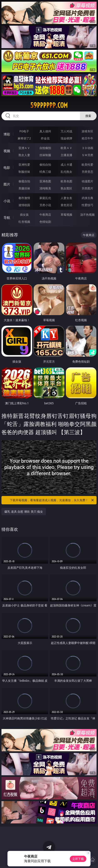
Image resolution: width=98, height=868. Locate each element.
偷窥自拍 (24, 181)
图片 (7, 184)
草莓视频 (66, 215)
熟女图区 (66, 188)
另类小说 (45, 205)
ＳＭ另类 (87, 155)
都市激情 (24, 198)
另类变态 (87, 172)
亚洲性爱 (24, 165)
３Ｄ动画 (87, 148)
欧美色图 (66, 181)
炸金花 (45, 138)
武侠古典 (87, 198)
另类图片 (87, 188)
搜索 (88, 116)
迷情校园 (24, 205)
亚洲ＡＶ (24, 148)
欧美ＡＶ (66, 148)
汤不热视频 (87, 215)
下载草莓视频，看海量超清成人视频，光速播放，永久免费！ (52, 500)
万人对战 (66, 131)
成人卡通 (66, 165)
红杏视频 (24, 222)
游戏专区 (87, 131)
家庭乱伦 (45, 198)
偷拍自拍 (45, 165)
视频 (7, 151)
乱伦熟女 (66, 172)
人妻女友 (66, 198)
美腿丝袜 (24, 188)
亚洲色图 (45, 181)
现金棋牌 (66, 138)
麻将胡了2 (24, 138)
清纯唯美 (45, 188)
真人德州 (45, 131)
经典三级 (45, 172)
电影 (7, 168)
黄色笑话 (66, 205)
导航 (7, 218)
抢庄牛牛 (87, 138)
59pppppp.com (49, 105)
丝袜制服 (45, 155)
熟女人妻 (24, 155)
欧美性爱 (87, 165)
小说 (7, 201)
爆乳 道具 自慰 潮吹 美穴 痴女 (24, 512)
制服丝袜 (24, 172)
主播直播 (66, 155)
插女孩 (24, 215)
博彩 (7, 134)
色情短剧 (45, 222)
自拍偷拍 (45, 148)
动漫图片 (87, 181)
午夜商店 (45, 215)
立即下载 (78, 859)
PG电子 (24, 131)
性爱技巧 (87, 205)
